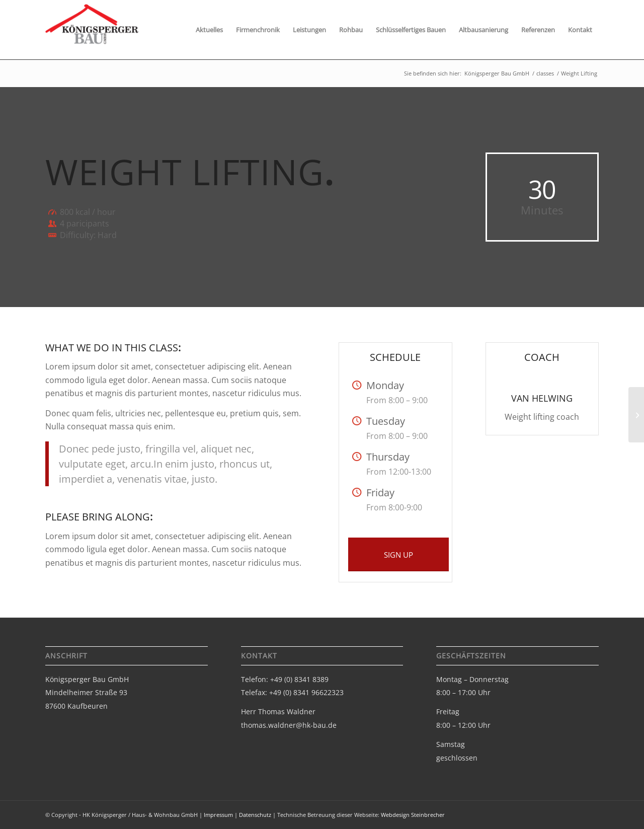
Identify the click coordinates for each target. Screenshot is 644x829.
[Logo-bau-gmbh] (92, 34)
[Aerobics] (636, 415)
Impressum (218, 815)
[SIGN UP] (398, 554)
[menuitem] (209, 30)
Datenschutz (255, 815)
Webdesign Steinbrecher (413, 815)
